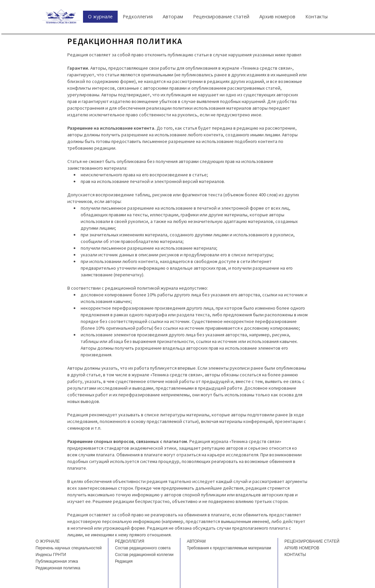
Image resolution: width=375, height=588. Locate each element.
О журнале (100, 16)
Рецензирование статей (221, 16)
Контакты (316, 16)
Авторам (173, 16)
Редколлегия (138, 16)
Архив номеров (277, 16)
